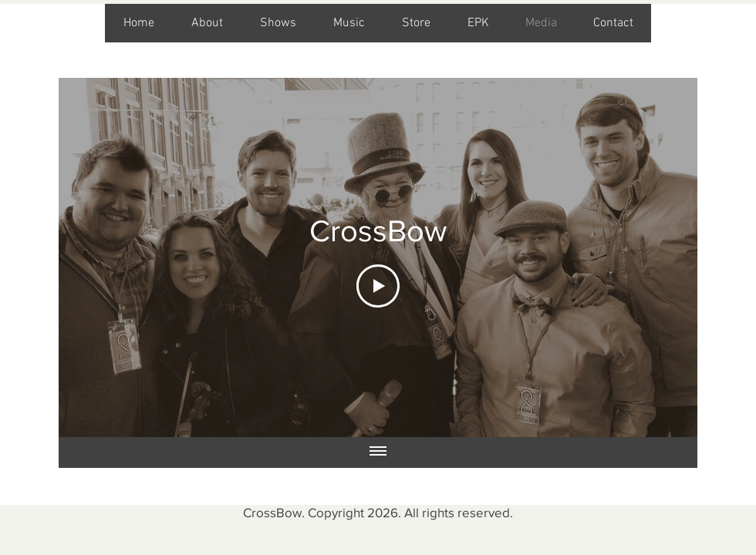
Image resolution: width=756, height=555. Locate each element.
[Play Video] (378, 286)
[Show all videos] (378, 452)
